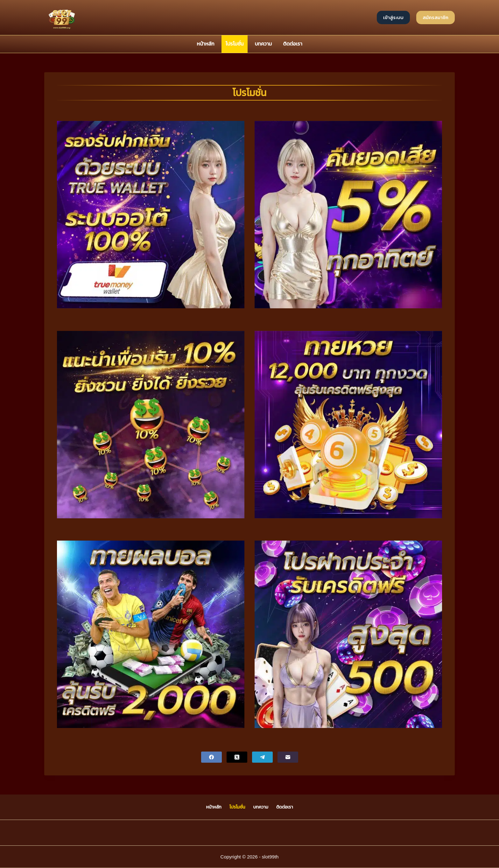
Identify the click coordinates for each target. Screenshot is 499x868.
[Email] (288, 757)
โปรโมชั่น (235, 44)
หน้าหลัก (205, 44)
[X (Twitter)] (237, 757)
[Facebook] (211, 757)
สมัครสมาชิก (436, 17)
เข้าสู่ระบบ (393, 17)
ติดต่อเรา (293, 44)
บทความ (263, 44)
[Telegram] (262, 757)
